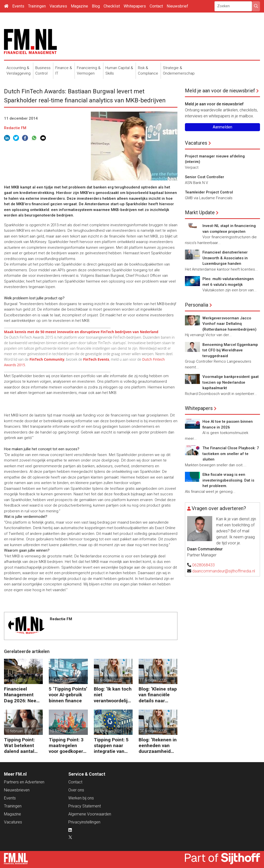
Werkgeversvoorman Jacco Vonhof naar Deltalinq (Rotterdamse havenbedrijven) (229, 324)
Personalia (197, 305)
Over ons (76, 790)
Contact (156, 6)
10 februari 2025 (19, 731)
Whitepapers (135, 6)
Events (18, 6)
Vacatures (58, 6)
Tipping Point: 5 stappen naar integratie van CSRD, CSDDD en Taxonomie (113, 745)
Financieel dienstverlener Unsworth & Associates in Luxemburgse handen (225, 258)
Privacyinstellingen (84, 822)
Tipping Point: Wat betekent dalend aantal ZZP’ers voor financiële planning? (19, 745)
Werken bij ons (81, 798)
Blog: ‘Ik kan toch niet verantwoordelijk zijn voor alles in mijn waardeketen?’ (113, 695)
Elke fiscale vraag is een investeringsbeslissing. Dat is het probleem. (228, 480)
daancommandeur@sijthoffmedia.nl (224, 571)
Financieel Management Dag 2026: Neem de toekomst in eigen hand (22, 695)
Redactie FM (15, 128)
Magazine (79, 6)
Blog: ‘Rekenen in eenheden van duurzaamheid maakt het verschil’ (158, 745)
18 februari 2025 (63, 680)
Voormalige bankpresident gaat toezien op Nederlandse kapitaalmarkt (231, 382)
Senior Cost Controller (205, 177)
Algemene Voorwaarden (90, 814)
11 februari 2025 (153, 680)
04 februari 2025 (153, 731)
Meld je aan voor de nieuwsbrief (220, 91)
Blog (96, 6)
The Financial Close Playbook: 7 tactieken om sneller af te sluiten (231, 454)
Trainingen (37, 6)
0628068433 (203, 565)
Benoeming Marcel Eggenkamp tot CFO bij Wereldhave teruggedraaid (230, 350)
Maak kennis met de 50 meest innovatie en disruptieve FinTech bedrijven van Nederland (81, 332)
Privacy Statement (85, 806)
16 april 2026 (16, 680)
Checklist (112, 6)
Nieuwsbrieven (17, 790)
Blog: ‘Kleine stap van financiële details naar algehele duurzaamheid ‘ (158, 695)
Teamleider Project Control (209, 192)
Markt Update (200, 212)
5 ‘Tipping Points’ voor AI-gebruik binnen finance (68, 695)
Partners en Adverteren (24, 782)
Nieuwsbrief (177, 6)
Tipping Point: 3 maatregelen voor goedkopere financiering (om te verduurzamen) (67, 745)
